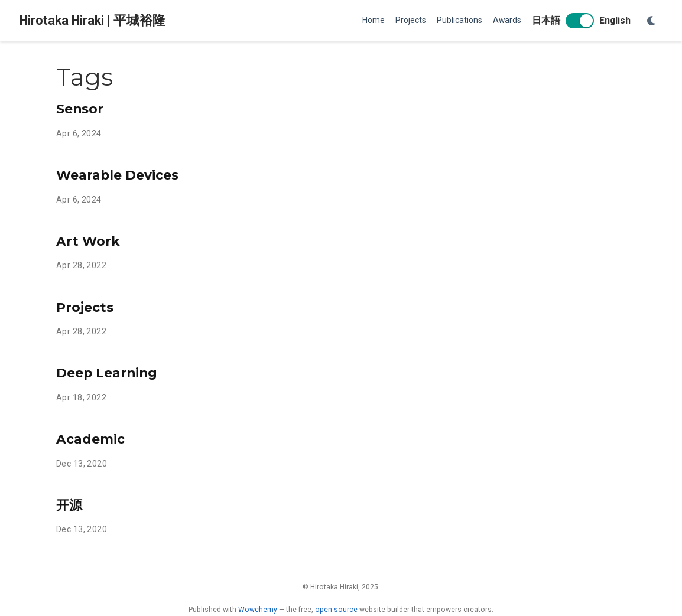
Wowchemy (258, 610)
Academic (90, 439)
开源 (69, 505)
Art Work (88, 241)
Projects (85, 307)
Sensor (80, 109)
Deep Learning (107, 373)
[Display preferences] (652, 21)
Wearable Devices (117, 175)
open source (336, 610)
